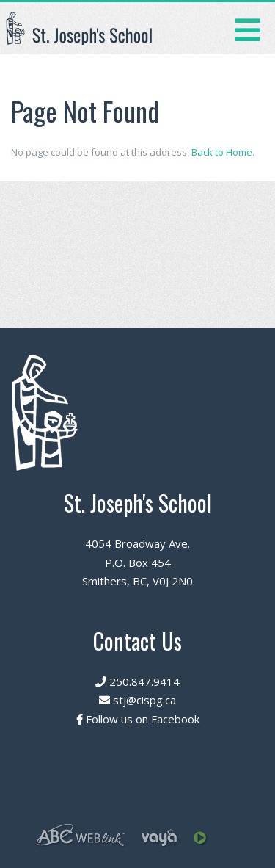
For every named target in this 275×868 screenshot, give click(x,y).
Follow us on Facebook (138, 719)
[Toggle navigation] (247, 28)
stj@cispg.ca (137, 700)
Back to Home (222, 152)
